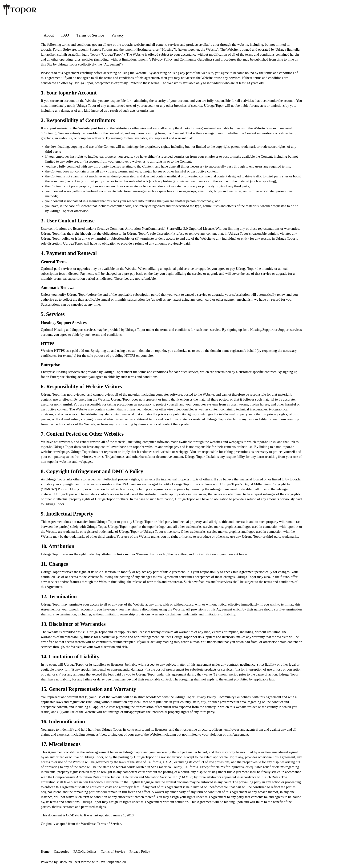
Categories (61, 852)
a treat (195, 642)
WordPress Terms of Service (101, 824)
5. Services (53, 314)
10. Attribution (58, 546)
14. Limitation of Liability (70, 657)
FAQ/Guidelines (85, 852)
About (49, 35)
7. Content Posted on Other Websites (82, 434)
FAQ (65, 35)
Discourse (66, 862)
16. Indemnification (63, 722)
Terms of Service (90, 35)
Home (45, 852)
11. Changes (54, 564)
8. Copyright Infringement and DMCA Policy (92, 471)
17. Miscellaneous (61, 744)
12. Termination (59, 596)
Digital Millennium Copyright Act (267, 484)
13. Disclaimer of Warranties (73, 624)
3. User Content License (68, 221)
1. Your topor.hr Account (69, 93)
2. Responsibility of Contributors (78, 120)
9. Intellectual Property (67, 514)
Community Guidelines (196, 59)
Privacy (118, 35)
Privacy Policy (162, 59)
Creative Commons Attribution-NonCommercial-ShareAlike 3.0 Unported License (155, 229)
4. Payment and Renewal (69, 253)
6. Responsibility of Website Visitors (81, 387)
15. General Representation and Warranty (89, 689)
